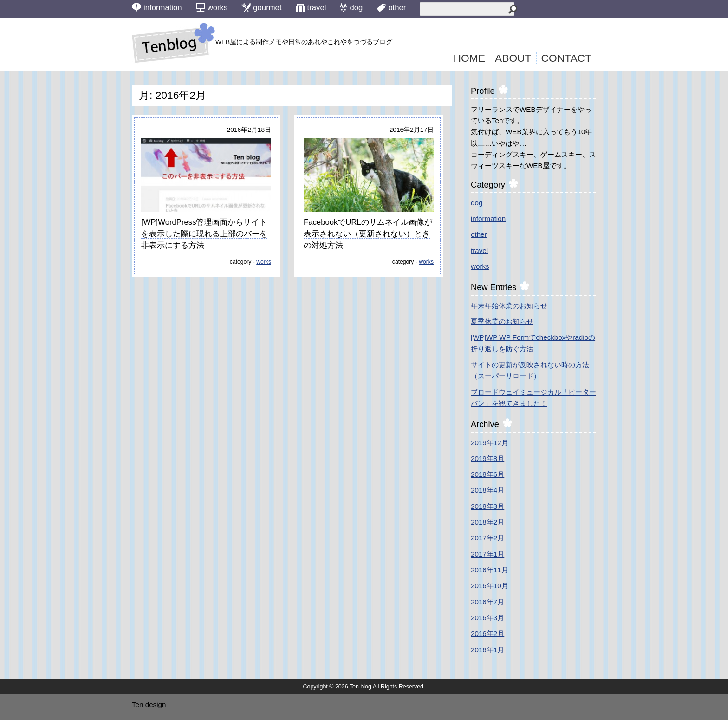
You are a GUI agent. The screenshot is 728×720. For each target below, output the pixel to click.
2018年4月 (487, 490)
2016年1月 (487, 650)
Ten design (149, 704)
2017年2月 (487, 538)
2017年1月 (487, 554)
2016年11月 (490, 570)
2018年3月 (487, 506)
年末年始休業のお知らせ (509, 306)
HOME (469, 58)
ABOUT (513, 58)
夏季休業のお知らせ (502, 321)
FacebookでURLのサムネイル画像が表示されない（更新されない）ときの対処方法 (368, 234)
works (264, 262)
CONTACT (567, 58)
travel (479, 250)
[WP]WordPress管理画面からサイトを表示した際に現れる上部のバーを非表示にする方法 (204, 234)
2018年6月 (487, 474)
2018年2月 (487, 522)
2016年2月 (487, 633)
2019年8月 (487, 458)
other (479, 234)
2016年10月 (490, 586)
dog (477, 203)
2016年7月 (487, 602)
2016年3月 (487, 618)
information (488, 218)
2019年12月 (490, 443)
